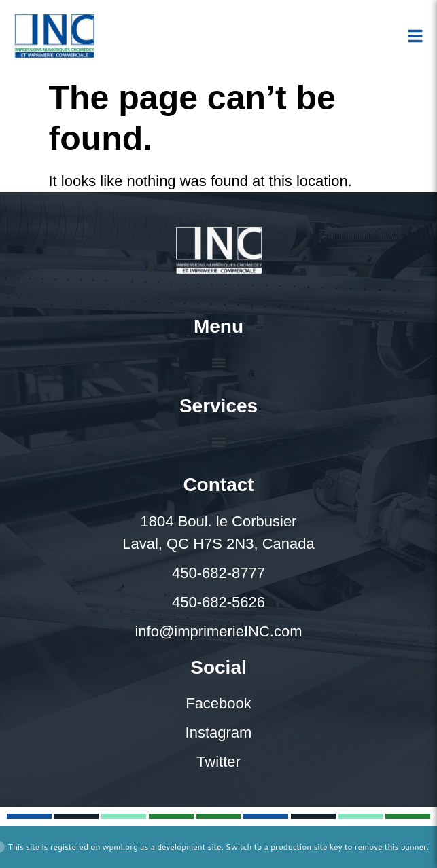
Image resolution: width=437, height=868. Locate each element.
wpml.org (120, 847)
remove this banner (391, 847)
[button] (218, 363)
